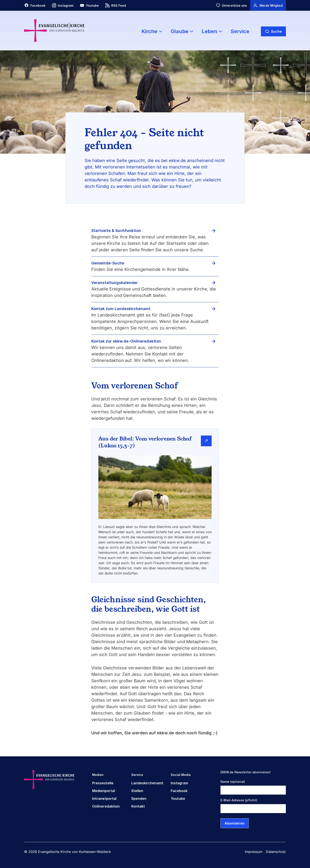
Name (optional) (233, 782)
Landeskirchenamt (147, 783)
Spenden (139, 798)
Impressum (254, 852)
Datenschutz (276, 852)
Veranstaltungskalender (115, 283)
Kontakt (138, 806)
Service (240, 31)
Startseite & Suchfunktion (116, 231)
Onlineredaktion (106, 806)
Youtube (178, 798)
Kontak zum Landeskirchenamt (121, 309)
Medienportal (104, 791)
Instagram (179, 783)
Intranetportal (104, 798)
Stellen (137, 791)
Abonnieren (235, 823)
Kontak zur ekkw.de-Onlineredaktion (126, 341)
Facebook (179, 791)
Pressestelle (103, 783)
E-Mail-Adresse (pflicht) (239, 800)
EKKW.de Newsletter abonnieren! (246, 772)
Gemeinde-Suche (108, 263)
